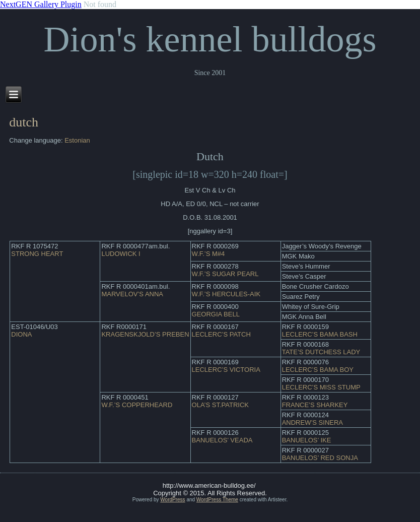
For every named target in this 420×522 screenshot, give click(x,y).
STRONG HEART (37, 254)
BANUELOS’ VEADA (222, 440)
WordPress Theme (217, 500)
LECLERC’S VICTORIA (226, 370)
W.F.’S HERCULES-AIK (226, 294)
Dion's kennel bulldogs (210, 39)
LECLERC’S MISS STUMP (321, 387)
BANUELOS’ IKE (307, 440)
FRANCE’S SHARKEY (315, 405)
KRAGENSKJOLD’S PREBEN (145, 334)
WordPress (172, 500)
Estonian (77, 140)
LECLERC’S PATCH (221, 334)
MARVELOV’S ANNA (132, 294)
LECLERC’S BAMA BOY (318, 370)
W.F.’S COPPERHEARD (137, 405)
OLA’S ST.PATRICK (220, 405)
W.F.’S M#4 (208, 254)
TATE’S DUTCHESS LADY (321, 352)
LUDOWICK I (121, 254)
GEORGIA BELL (216, 314)
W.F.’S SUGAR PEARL (225, 274)
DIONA (21, 334)
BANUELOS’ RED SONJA (320, 458)
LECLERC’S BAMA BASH (320, 334)
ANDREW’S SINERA (312, 422)
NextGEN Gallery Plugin (41, 4)
